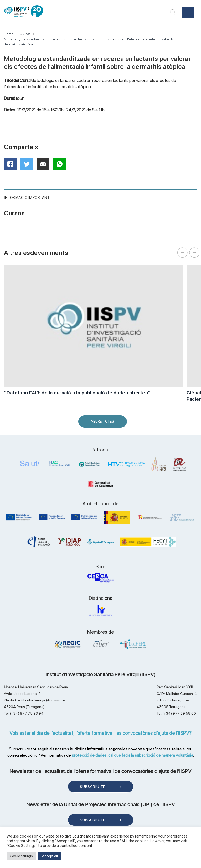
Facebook (12, 166)
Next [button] (194, 253)
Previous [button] (183, 253)
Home (9, 34)
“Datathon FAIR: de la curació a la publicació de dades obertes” (77, 393)
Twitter (29, 166)
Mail (44, 166)
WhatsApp (61, 166)
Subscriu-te (93, 787)
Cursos (25, 34)
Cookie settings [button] (21, 856)
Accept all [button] (50, 856)
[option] (94, 333)
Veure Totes (104, 423)
